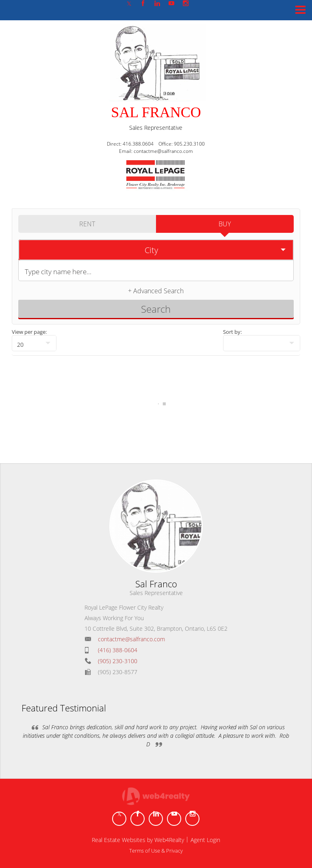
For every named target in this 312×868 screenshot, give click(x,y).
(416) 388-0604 (118, 650)
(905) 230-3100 (118, 661)
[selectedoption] (156, 250)
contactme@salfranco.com (131, 639)
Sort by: (232, 332)
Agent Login (205, 840)
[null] (34, 343)
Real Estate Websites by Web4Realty (138, 840)
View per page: (29, 332)
